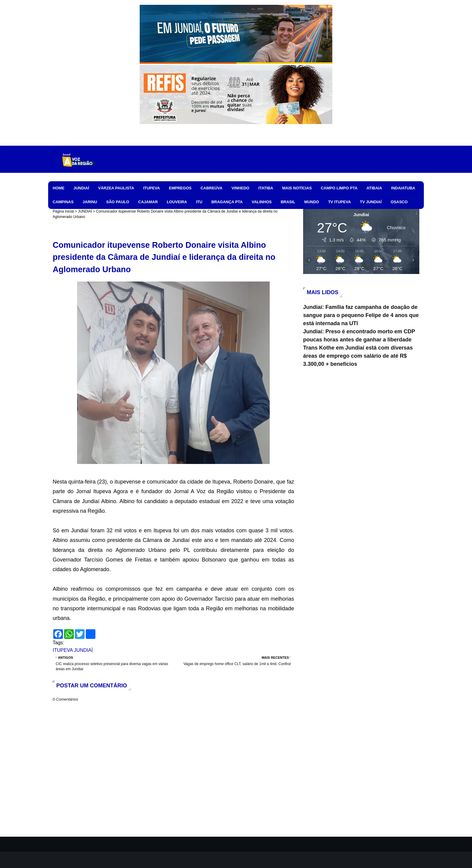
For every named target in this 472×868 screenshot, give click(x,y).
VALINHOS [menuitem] (262, 202)
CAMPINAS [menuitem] (63, 202)
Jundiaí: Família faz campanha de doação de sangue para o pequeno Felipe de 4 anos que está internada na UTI (361, 315)
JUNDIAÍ (85, 211)
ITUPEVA (63, 650)
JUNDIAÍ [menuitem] (81, 188)
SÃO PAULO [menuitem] (118, 202)
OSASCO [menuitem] (399, 202)
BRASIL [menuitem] (288, 202)
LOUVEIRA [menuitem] (177, 202)
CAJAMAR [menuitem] (148, 202)
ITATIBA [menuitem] (266, 188)
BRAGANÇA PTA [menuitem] (227, 202)
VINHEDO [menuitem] (240, 188)
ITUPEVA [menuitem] (152, 188)
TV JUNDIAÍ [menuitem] (371, 202)
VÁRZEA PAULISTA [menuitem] (116, 188)
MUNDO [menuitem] (312, 202)
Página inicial (63, 211)
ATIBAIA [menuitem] (374, 188)
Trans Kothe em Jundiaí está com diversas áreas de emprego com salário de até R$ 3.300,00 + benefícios (358, 356)
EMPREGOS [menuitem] (180, 188)
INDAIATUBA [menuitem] (403, 188)
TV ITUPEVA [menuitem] (340, 202)
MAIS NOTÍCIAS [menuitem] (297, 188)
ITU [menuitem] (199, 202)
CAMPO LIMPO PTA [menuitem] (339, 188)
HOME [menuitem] (59, 188)
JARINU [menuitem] (90, 202)
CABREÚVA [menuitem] (211, 188)
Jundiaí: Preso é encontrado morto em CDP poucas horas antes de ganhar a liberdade (359, 336)
